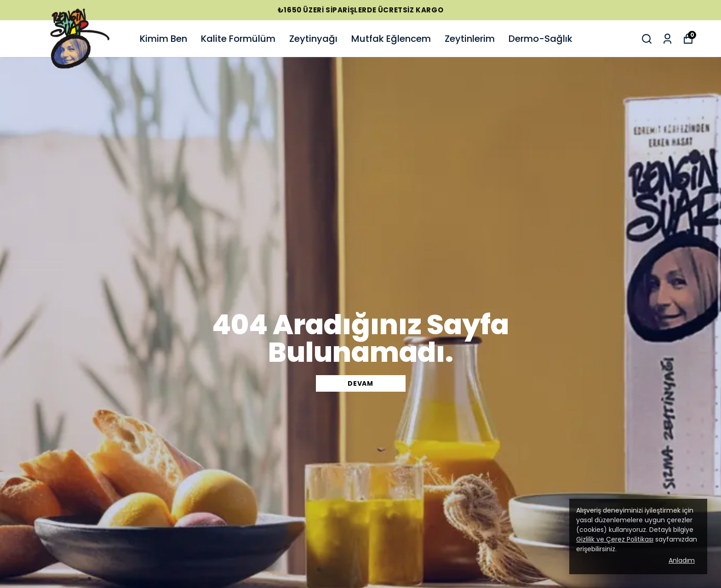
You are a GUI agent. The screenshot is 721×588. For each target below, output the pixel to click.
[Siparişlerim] (667, 39)
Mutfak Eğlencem (391, 39)
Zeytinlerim (470, 39)
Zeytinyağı (313, 39)
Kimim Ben (163, 39)
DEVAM (360, 383)
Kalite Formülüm (238, 39)
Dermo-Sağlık (541, 39)
